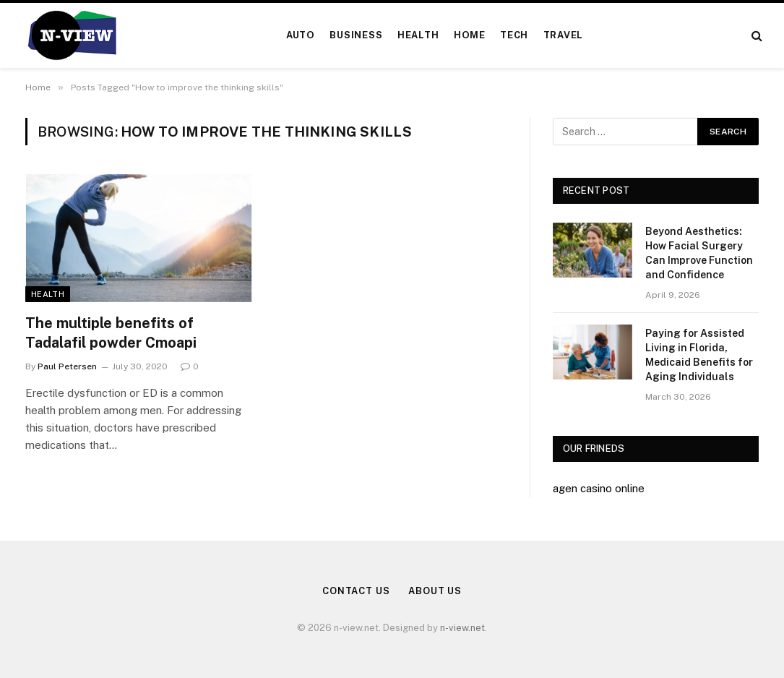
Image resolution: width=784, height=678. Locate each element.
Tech (514, 35)
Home (470, 35)
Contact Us (356, 591)
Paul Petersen (67, 366)
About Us (435, 591)
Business (356, 35)
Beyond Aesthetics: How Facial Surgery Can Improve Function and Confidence (699, 253)
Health (418, 35)
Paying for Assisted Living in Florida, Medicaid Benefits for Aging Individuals (699, 355)
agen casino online (599, 488)
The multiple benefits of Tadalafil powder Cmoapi (111, 333)
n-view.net (462, 628)
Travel (564, 35)
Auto (301, 35)
